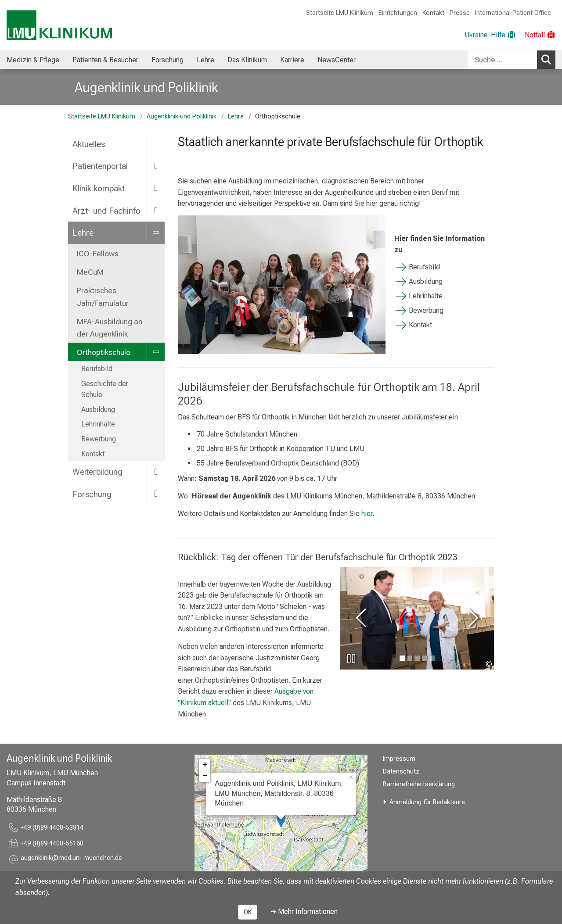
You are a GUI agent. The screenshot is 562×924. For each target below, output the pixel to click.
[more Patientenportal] (156, 166)
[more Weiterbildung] (156, 471)
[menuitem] (33, 60)
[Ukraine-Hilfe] (490, 35)
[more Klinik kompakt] (156, 188)
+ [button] (205, 765)
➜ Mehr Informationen (304, 911)
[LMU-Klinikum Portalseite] (59, 25)
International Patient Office (513, 13)
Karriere (292, 60)
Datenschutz (401, 772)
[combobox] (512, 60)
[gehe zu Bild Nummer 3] (425, 658)
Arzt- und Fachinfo (106, 211)
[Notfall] (540, 35)
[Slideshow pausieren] (351, 659)
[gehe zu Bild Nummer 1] (410, 658)
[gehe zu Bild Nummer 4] (432, 658)
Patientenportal (100, 166)
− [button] (205, 776)
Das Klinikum (247, 60)
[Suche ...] (502, 60)
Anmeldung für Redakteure (427, 802)
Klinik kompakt (99, 188)
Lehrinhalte (98, 424)
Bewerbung (99, 439)
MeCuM (90, 272)
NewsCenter (337, 60)
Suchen (548, 59)
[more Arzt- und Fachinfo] (156, 210)
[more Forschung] (156, 494)
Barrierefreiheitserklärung (419, 784)
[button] (71, 859)
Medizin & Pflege (33, 60)
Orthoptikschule (104, 352)
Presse (460, 13)
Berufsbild (97, 369)
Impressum (399, 759)
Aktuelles (89, 144)
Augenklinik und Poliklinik (146, 87)
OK (248, 912)
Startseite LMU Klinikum (340, 13)
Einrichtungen (398, 13)
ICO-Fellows (98, 254)
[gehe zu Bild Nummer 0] (402, 658)
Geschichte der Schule (105, 389)
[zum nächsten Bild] (472, 618)
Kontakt (433, 13)
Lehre (205, 60)
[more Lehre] (156, 232)
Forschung (168, 60)
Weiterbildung (97, 472)
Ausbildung (98, 410)
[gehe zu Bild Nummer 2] (417, 658)
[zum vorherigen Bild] (363, 618)
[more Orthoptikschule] (156, 352)
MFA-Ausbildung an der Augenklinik (110, 328)
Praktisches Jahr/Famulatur (103, 297)
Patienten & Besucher (105, 60)
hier (367, 514)
